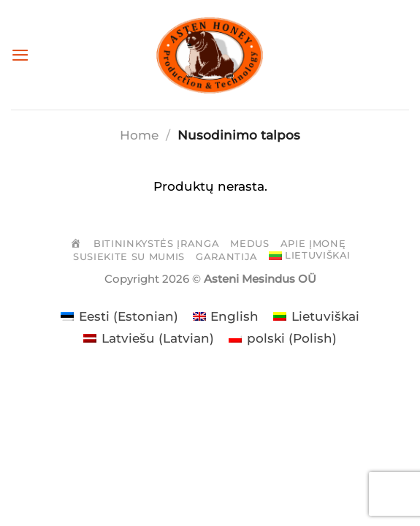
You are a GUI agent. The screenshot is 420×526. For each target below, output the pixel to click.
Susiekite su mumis (129, 256)
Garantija (227, 256)
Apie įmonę (313, 243)
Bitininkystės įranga (156, 243)
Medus (249, 243)
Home (139, 135)
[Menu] (20, 54)
